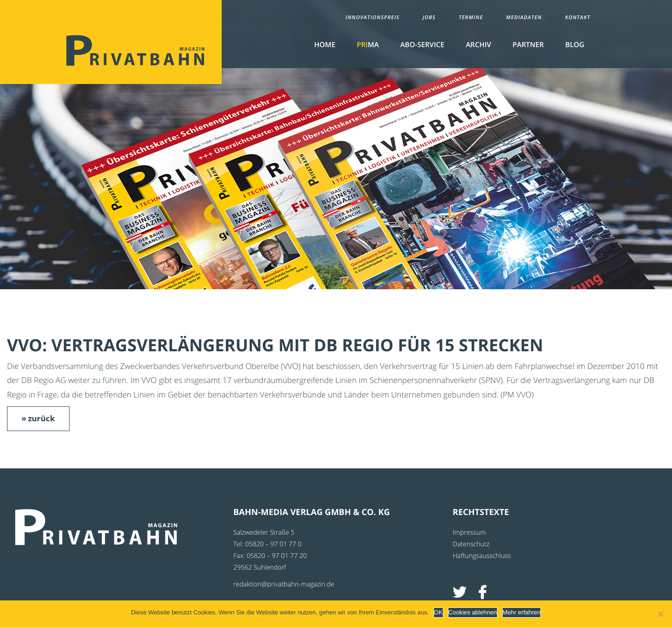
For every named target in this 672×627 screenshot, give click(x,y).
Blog (575, 45)
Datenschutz (471, 544)
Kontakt (578, 17)
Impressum (469, 533)
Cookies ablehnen (473, 612)
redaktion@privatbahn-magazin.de (284, 584)
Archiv (478, 45)
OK (438, 612)
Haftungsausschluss (482, 556)
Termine (471, 17)
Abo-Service (422, 45)
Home (325, 45)
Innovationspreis (372, 17)
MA (368, 45)
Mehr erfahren (522, 612)
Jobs (429, 17)
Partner (528, 45)
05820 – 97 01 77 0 (273, 544)
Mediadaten (524, 17)
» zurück (38, 418)
